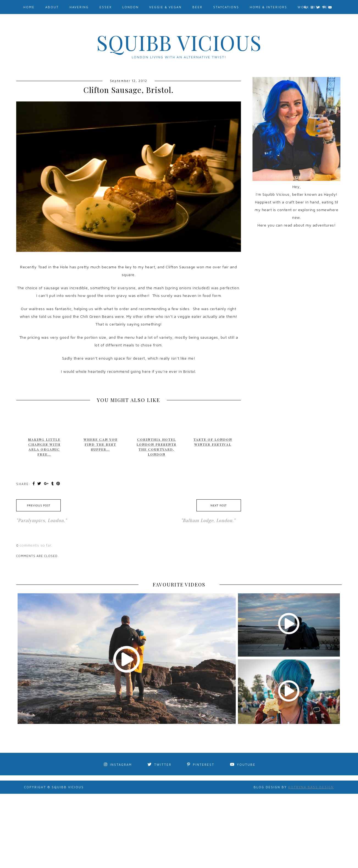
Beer (197, 7)
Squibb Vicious (179, 42)
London (131, 7)
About (52, 7)
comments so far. (36, 545)
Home (29, 7)
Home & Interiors (268, 7)
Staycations (226, 7)
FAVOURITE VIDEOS (179, 585)
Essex (106, 7)
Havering (79, 7)
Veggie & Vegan (165, 7)
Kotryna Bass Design (311, 787)
